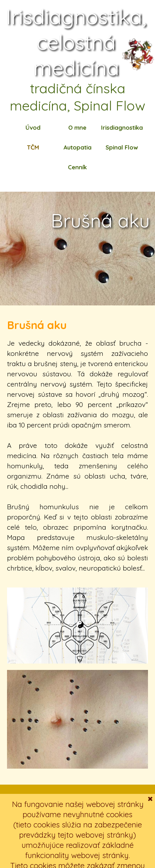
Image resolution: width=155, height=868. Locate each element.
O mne (77, 127)
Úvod (33, 127)
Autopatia (77, 147)
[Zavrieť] (150, 854)
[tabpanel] (77, 445)
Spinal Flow (122, 147)
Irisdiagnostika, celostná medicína (79, 42)
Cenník (77, 167)
